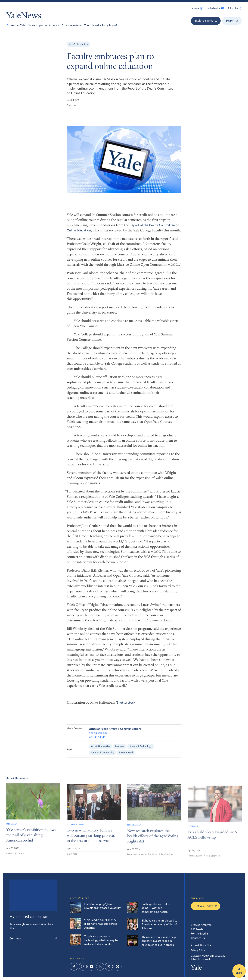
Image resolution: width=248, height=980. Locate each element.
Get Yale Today (206, 906)
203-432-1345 (97, 741)
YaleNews (24, 16)
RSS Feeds (197, 929)
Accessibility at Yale (201, 945)
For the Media (199, 933)
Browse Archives (201, 925)
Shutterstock (126, 705)
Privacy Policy (198, 950)
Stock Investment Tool (76, 25)
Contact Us (198, 938)
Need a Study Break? (105, 25)
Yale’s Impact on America (44, 25)
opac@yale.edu (98, 737)
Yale (196, 968)
